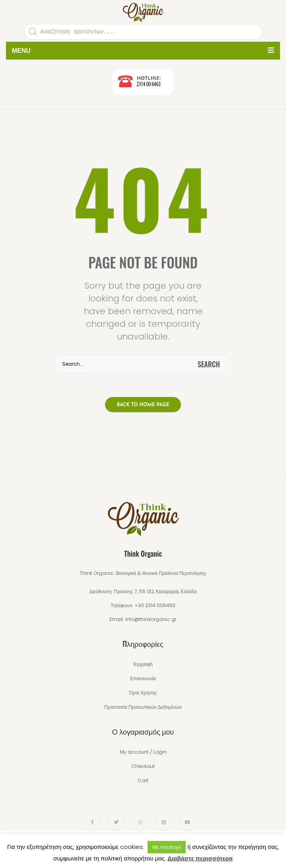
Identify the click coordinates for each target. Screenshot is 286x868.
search (209, 364)
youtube (188, 822)
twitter (116, 822)
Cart (143, 780)
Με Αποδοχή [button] (167, 847)
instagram (140, 822)
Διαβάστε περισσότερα (200, 858)
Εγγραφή (143, 664)
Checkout (143, 766)
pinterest (164, 822)
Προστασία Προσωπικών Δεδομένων (143, 707)
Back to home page (143, 405)
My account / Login (143, 752)
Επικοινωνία (143, 678)
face (92, 822)
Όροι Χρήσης (143, 693)
